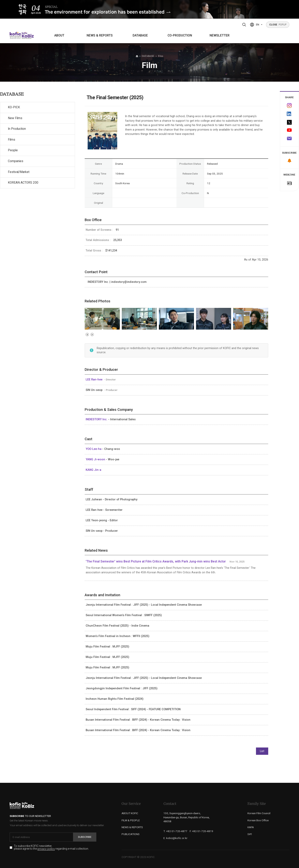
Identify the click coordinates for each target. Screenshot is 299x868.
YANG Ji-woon (96, 459)
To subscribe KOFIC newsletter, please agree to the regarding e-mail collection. (51, 847)
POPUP (278, 25)
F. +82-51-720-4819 (201, 831)
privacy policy (46, 849)
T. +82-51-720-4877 (175, 831)
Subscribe (85, 837)
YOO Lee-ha (94, 449)
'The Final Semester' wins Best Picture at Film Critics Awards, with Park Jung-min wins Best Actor (156, 562)
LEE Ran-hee (94, 379)
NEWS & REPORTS (100, 36)
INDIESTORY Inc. (97, 419)
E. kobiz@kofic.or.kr (175, 838)
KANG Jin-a (93, 470)
